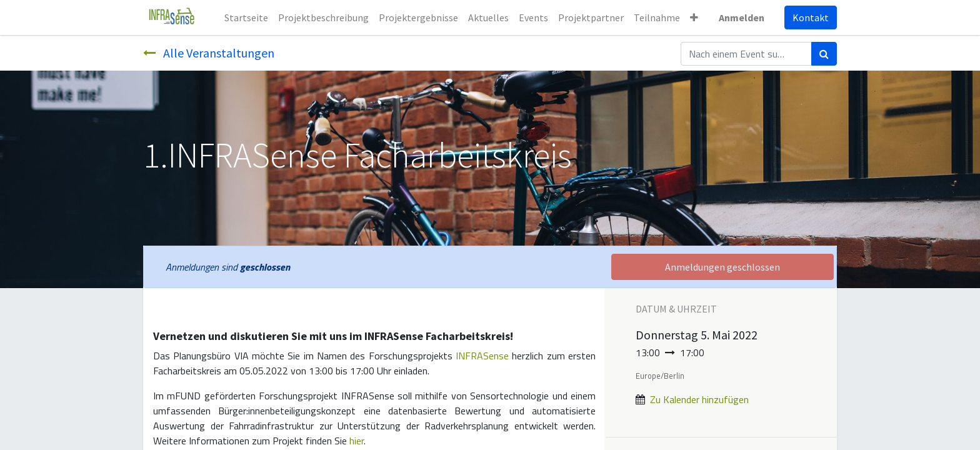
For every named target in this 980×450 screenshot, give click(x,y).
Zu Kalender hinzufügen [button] (699, 399)
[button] (694, 17)
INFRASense (482, 356)
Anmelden (742, 17)
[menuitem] (246, 17)
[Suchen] (824, 54)
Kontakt (811, 17)
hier (357, 441)
